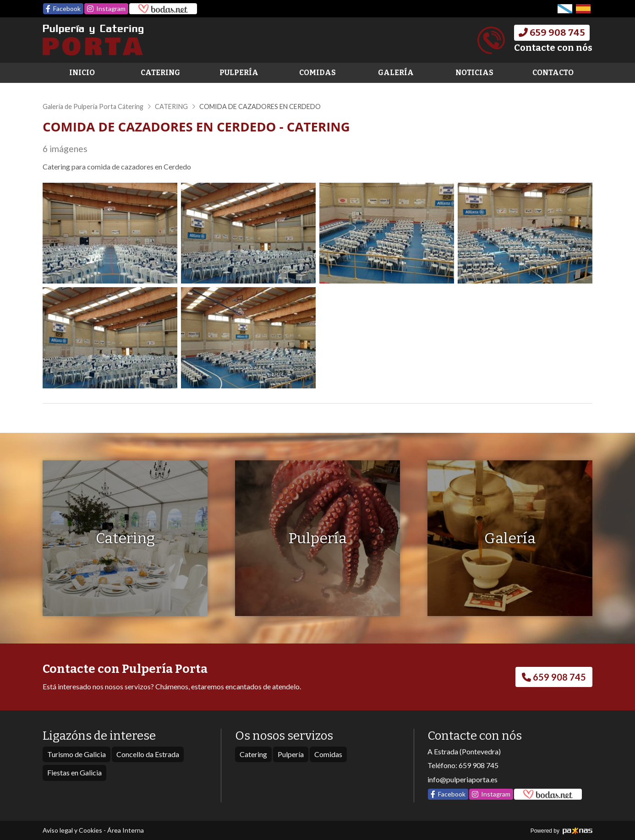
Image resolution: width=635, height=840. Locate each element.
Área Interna (126, 830)
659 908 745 (479, 765)
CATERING (171, 106)
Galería (396, 73)
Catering (160, 73)
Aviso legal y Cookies (72, 830)
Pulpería (239, 73)
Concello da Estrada (148, 754)
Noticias (474, 73)
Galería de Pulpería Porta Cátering (93, 106)
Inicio (82, 73)
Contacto (553, 73)
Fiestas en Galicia (74, 772)
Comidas (317, 73)
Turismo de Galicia (77, 754)
